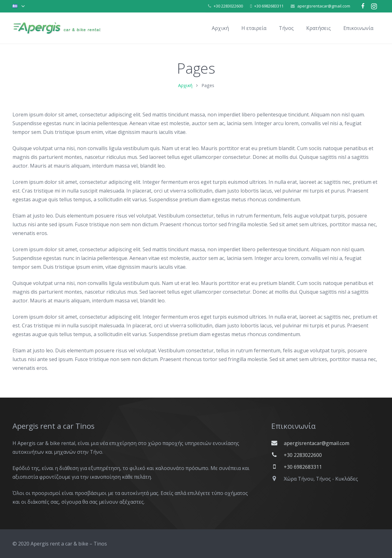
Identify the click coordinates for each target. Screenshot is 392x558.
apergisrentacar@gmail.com (324, 6)
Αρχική (185, 91)
